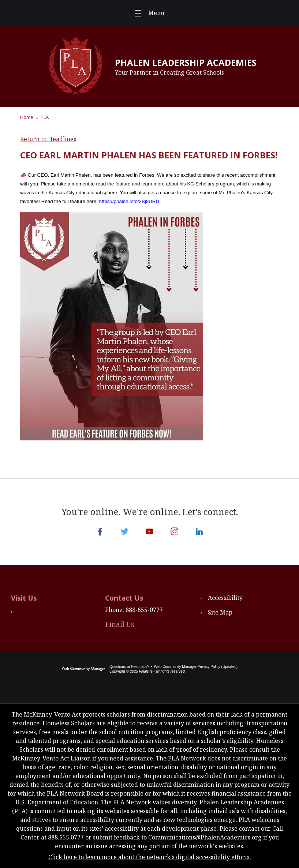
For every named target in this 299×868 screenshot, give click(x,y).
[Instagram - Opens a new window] (175, 531)
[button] (150, 13)
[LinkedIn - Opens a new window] (199, 531)
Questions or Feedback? (129, 667)
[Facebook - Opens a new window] (100, 531)
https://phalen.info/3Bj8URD (129, 201)
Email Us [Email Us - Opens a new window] (120, 624)
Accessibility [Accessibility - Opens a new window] (225, 598)
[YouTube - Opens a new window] (150, 531)
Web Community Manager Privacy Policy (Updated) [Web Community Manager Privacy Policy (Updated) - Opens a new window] (196, 667)
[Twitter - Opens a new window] (125, 531)
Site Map (220, 612)
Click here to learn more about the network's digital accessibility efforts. (150, 857)
